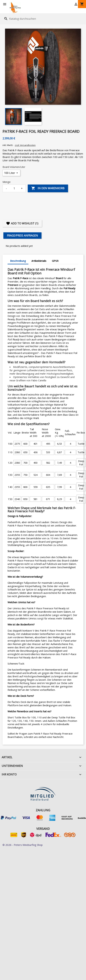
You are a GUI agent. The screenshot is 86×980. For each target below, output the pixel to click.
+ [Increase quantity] (22, 188)
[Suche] (24, 19)
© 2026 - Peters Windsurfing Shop (23, 845)
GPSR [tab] (55, 261)
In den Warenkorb (48, 188)
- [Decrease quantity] (6, 188)
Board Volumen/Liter (14, 167)
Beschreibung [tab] (18, 261)
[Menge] (14, 188)
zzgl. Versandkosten (25, 145)
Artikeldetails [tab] (39, 261)
